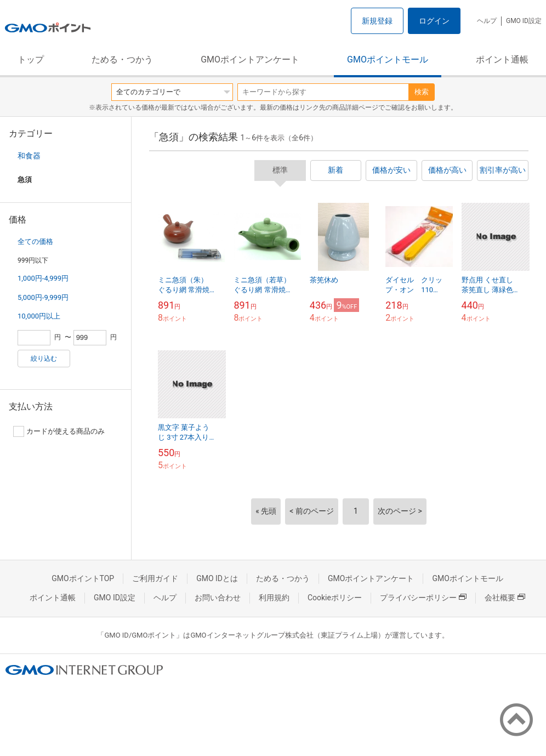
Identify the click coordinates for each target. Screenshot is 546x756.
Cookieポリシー (335, 598)
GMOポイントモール (388, 59)
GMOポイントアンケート (250, 59)
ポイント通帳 (502, 59)
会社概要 (505, 598)
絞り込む (44, 359)
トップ (31, 59)
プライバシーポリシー (423, 598)
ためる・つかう (122, 59)
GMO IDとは (217, 578)
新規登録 (377, 21)
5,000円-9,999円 (43, 297)
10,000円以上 (39, 316)
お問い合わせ (218, 598)
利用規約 (274, 598)
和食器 (29, 156)
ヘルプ (487, 21)
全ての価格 (35, 241)
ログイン (434, 21)
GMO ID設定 (524, 21)
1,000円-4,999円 (43, 278)
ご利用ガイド (155, 578)
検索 (422, 92)
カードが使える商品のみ (59, 431)
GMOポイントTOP (83, 578)
